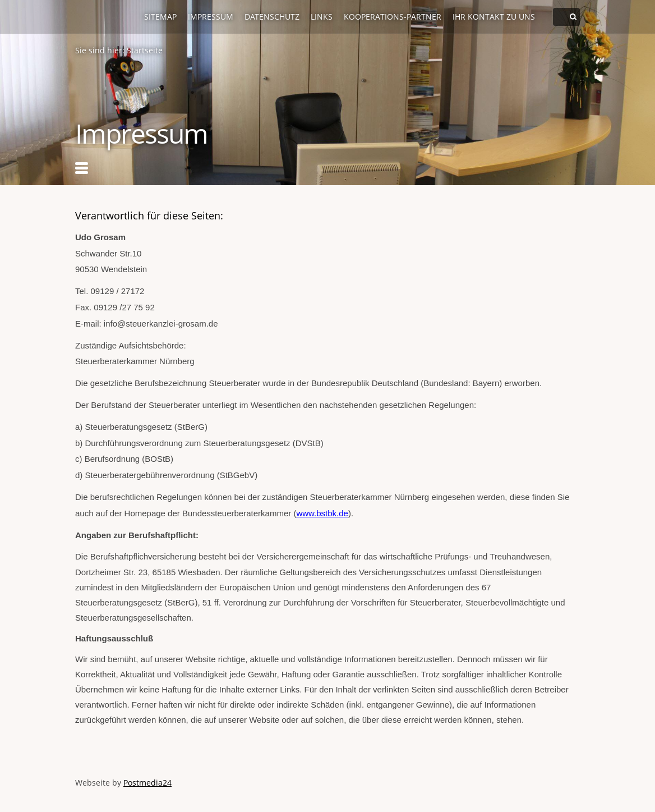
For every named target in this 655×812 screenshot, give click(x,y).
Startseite (145, 50)
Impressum (211, 17)
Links (322, 17)
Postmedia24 (147, 783)
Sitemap (160, 17)
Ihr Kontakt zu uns (494, 17)
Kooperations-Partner (393, 17)
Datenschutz (272, 17)
